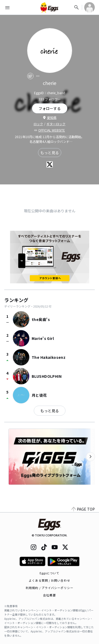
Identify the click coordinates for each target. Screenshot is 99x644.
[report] (38, 76)
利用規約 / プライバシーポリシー (49, 588)
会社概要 (49, 595)
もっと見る (50, 153)
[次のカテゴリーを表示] (91, 457)
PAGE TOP (83, 509)
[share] (30, 76)
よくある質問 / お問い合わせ (49, 580)
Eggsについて (50, 573)
